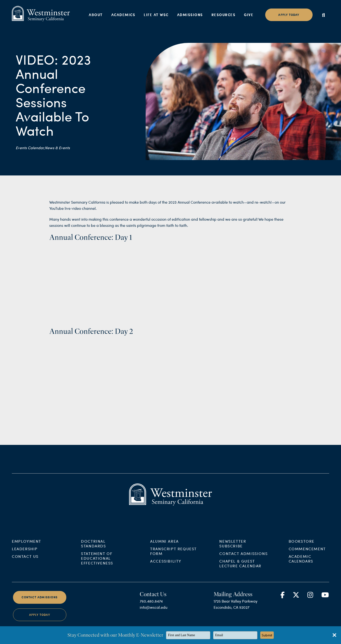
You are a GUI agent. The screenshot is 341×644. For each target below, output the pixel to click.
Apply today (289, 15)
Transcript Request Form (173, 557)
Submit (267, 635)
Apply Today (40, 620)
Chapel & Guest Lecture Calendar (240, 569)
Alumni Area (164, 547)
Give (249, 15)
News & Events (57, 148)
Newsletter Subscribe (233, 549)
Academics (123, 15)
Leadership (25, 554)
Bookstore (302, 547)
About (96, 15)
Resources (224, 15)
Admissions (190, 15)
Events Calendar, (30, 148)
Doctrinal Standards (93, 549)
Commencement (307, 554)
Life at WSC (156, 15)
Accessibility (166, 567)
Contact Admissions (243, 559)
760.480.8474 (151, 607)
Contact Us (25, 562)
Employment (27, 547)
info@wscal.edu (154, 613)
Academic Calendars (301, 564)
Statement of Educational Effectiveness (97, 564)
